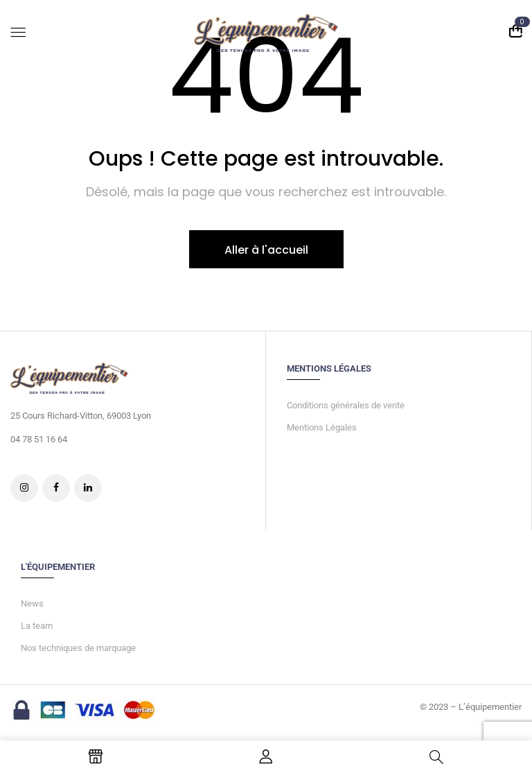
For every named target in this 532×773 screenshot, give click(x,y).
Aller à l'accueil (266, 250)
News (32, 603)
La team (37, 626)
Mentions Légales (322, 427)
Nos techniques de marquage (78, 648)
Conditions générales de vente (346, 405)
